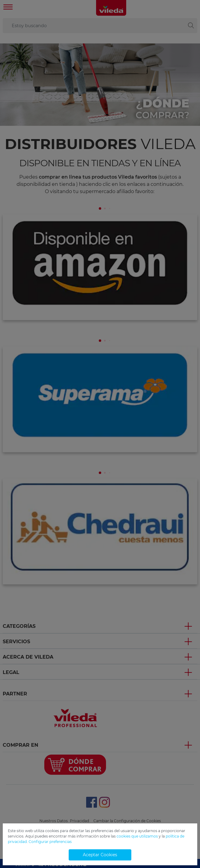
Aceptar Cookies (100, 855)
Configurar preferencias (50, 842)
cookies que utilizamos (137, 836)
